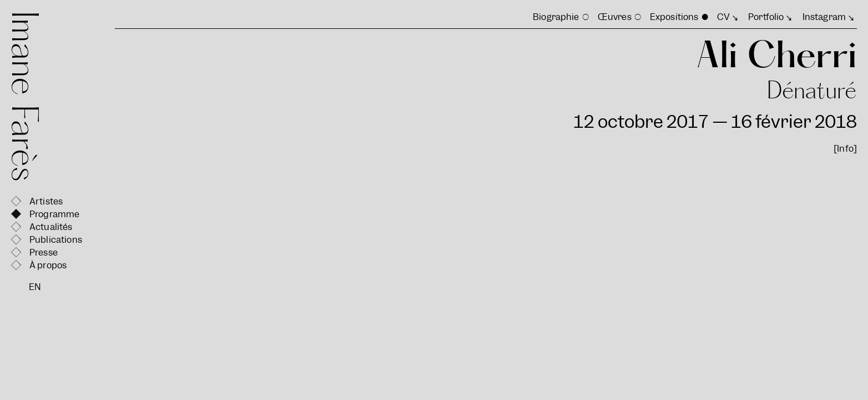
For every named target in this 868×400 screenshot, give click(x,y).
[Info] (845, 149)
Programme (54, 214)
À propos (48, 265)
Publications (56, 240)
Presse (44, 252)
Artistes (46, 201)
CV (723, 17)
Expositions (674, 17)
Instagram (824, 17)
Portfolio (766, 17)
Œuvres (615, 17)
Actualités (51, 227)
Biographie (556, 17)
